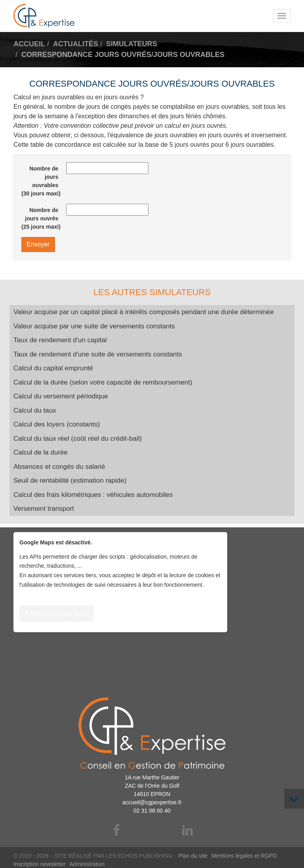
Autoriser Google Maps (57, 613)
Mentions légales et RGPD (244, 856)
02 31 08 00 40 (152, 811)
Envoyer (38, 244)
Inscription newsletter (40, 864)
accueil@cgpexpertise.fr (152, 802)
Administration (87, 864)
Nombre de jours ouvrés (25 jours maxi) (41, 218)
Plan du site (193, 856)
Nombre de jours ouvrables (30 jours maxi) (41, 181)
